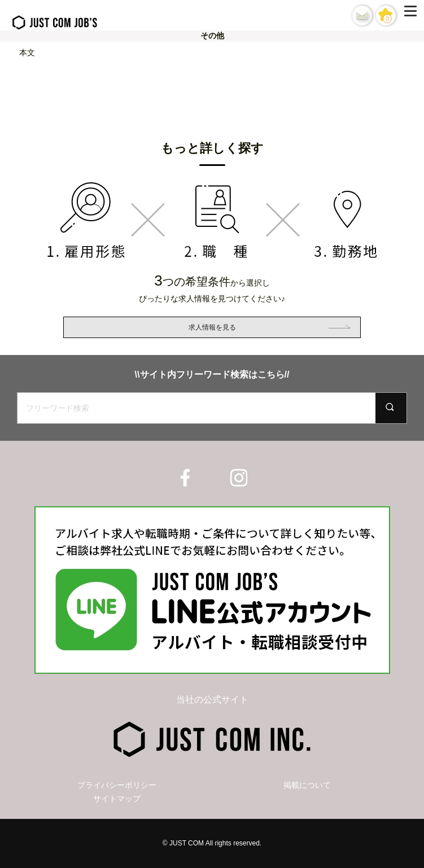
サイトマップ (117, 799)
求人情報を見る (212, 327)
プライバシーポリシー (117, 785)
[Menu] (413, 15)
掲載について (307, 785)
